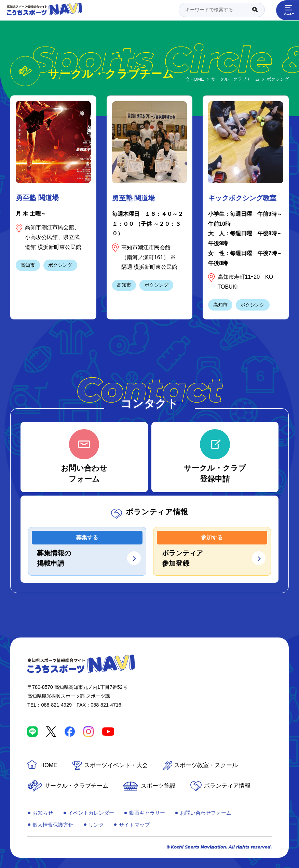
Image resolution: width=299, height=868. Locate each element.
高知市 (28, 265)
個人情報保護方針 (53, 825)
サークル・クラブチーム (76, 786)
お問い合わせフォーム (206, 813)
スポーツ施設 (158, 786)
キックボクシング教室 (242, 198)
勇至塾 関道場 (37, 198)
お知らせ (43, 813)
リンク (96, 825)
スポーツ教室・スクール (206, 765)
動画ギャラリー (147, 813)
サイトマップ (134, 825)
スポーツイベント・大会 (116, 765)
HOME (49, 765)
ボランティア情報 (227, 786)
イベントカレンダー (91, 813)
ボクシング (60, 265)
